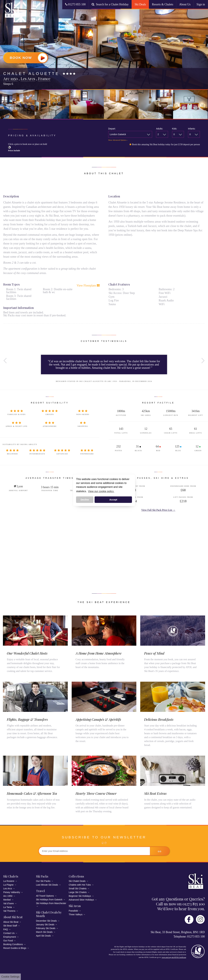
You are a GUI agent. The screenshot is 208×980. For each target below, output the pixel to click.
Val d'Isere (9, 903)
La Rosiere (9, 881)
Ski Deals (140, 4)
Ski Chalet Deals (77, 881)
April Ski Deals (43, 936)
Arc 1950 (8, 896)
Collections (76, 876)
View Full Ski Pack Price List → (158, 510)
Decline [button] (85, 500)
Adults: (159, 129)
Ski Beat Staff (10, 926)
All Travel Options (45, 896)
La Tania (8, 907)
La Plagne (8, 885)
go (160, 852)
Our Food (8, 941)
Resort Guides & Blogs (15, 948)
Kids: (175, 129)
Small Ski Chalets (78, 889)
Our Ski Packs (43, 881)
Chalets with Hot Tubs (80, 885)
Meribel (7, 900)
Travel (40, 891)
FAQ (6, 929)
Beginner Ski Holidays (80, 896)
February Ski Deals (46, 928)
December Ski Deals (46, 921)
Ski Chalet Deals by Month (49, 914)
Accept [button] (113, 500)
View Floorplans (88, 286)
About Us (185, 4)
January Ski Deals (45, 925)
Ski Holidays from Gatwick (49, 900)
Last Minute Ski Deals (47, 885)
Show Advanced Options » (118, 140)
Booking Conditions (13, 944)
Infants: (192, 129)
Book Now (29, 58)
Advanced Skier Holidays (81, 900)
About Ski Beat (13, 917)
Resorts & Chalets (163, 4)
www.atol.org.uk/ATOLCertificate (174, 957)
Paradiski (73, 911)
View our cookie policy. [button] (101, 491)
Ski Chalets (11, 876)
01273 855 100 (75, 4)
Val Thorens (9, 911)
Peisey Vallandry (12, 892)
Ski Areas (75, 906)
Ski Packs (42, 876)
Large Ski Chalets (78, 892)
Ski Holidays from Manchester (51, 903)
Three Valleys (76, 914)
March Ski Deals (44, 932)
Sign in (201, 4)
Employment (10, 937)
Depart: (112, 129)
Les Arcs (8, 889)
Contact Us (9, 933)
